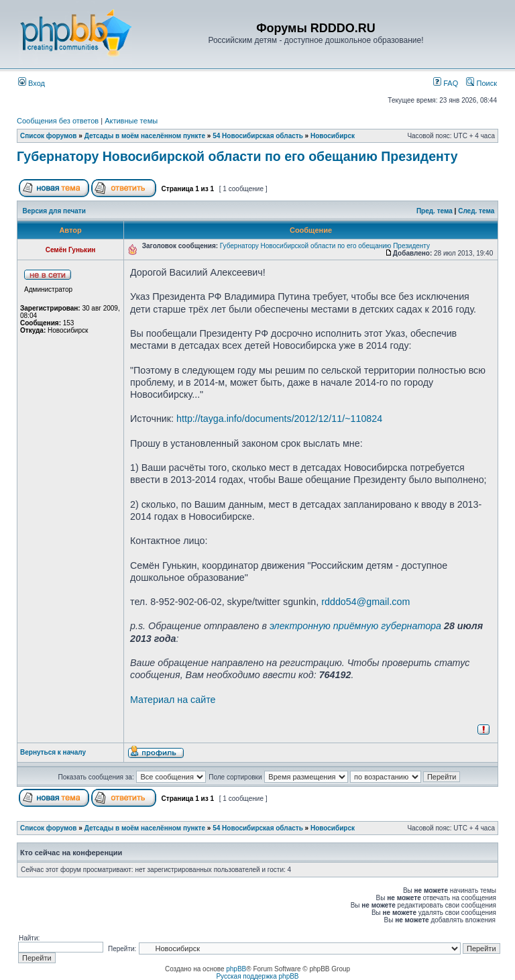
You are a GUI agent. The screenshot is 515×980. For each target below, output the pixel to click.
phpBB (236, 969)
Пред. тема (435, 211)
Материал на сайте (173, 700)
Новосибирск (333, 136)
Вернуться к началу (53, 752)
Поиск (481, 83)
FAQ (446, 83)
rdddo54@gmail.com (365, 602)
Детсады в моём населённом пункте (145, 136)
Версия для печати (54, 211)
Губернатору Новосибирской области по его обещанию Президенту (237, 156)
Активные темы (131, 121)
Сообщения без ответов (58, 121)
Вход (32, 83)
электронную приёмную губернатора (355, 626)
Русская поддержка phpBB (257, 976)
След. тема (476, 211)
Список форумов (49, 136)
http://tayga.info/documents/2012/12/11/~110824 (279, 419)
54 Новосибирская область (258, 136)
